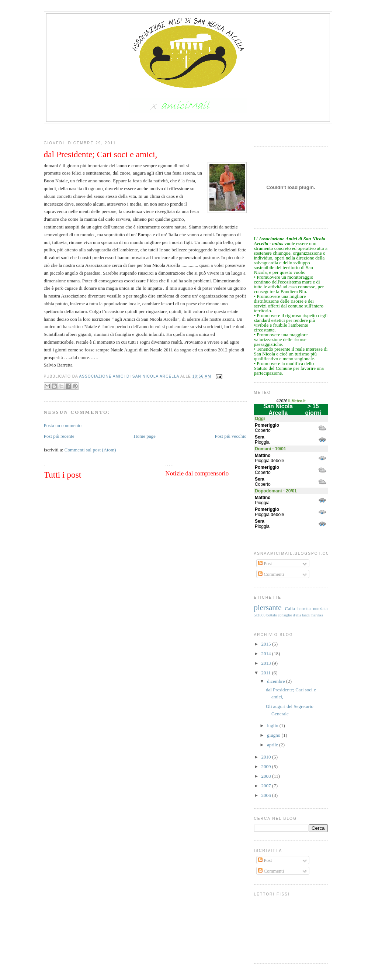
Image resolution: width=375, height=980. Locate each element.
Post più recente (59, 436)
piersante (268, 607)
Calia (290, 608)
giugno (274, 735)
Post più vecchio (231, 436)
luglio (273, 725)
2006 (267, 795)
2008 (267, 776)
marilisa (317, 615)
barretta (304, 609)
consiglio (285, 615)
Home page (145, 436)
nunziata (320, 609)
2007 (267, 786)
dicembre (277, 681)
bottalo (272, 615)
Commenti (271, 574)
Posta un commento (63, 425)
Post (265, 563)
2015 (267, 644)
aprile (273, 745)
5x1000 (260, 615)
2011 (267, 673)
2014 (267, 654)
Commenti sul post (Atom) (90, 450)
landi (306, 615)
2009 (267, 766)
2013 (267, 663)
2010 (267, 757)
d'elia (297, 615)
